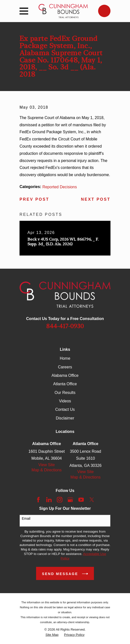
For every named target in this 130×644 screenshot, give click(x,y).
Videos (65, 401)
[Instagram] (60, 500)
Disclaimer (65, 418)
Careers (65, 367)
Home (65, 358)
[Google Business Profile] (70, 500)
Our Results (65, 393)
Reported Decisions (60, 187)
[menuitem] (52, 635)
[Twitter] (92, 500)
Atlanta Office (65, 384)
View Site (46, 465)
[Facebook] (38, 500)
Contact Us (65, 409)
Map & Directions (47, 470)
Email (26, 518)
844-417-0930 (65, 326)
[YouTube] (81, 500)
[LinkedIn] (49, 500)
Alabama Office (65, 375)
